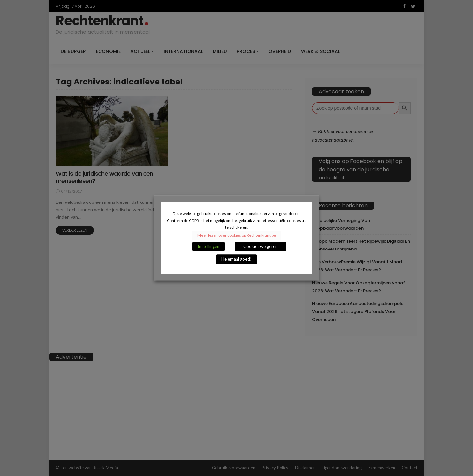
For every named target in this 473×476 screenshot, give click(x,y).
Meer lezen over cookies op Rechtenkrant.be (237, 236)
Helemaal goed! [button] (236, 259)
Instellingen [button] (209, 247)
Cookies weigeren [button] (260, 247)
